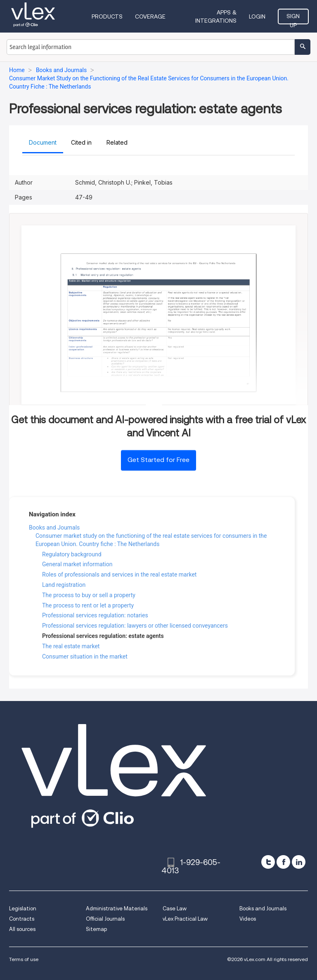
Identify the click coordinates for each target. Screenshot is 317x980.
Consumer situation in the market (85, 656)
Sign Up (293, 19)
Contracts (22, 919)
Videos (248, 919)
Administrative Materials (117, 908)
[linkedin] (299, 862)
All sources (22, 929)
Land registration (64, 585)
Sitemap (96, 929)
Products (107, 16)
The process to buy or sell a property (89, 595)
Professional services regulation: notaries (95, 615)
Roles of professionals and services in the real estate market (119, 574)
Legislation (23, 908)
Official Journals (105, 919)
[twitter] (268, 862)
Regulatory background (72, 554)
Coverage (150, 16)
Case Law (175, 908)
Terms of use (24, 959)
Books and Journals (54, 528)
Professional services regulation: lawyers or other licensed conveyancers (135, 626)
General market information (77, 564)
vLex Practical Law (185, 919)
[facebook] (283, 862)
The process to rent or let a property (88, 605)
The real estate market (71, 646)
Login (257, 16)
